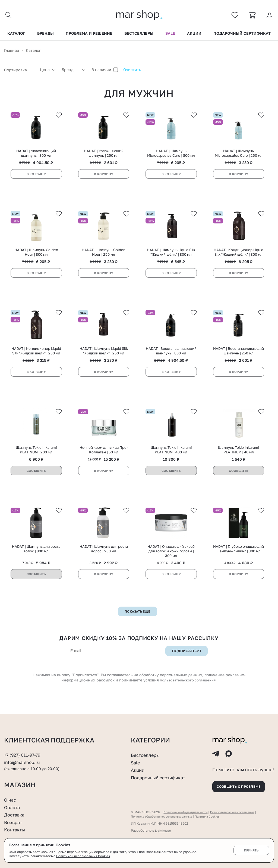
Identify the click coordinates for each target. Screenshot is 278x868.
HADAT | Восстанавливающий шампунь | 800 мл (171, 358)
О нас (11, 800)
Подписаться (187, 662)
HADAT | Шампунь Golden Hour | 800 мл (36, 257)
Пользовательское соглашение (242, 812)
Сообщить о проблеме (243, 785)
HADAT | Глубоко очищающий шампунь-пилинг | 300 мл (238, 560)
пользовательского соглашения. (188, 692)
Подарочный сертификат (242, 35)
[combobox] (19, 72)
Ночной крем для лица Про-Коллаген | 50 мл (104, 459)
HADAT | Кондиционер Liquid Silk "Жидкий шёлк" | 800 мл (238, 257)
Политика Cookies (218, 816)
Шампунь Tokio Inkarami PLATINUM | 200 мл (36, 459)
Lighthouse (164, 830)
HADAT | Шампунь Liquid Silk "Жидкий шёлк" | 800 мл (171, 257)
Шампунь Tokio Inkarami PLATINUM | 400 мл (171, 459)
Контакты (16, 829)
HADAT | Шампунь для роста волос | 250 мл (104, 560)
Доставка (15, 815)
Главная (12, 52)
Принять (251, 850)
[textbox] (19, 72)
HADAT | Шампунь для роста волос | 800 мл (36, 560)
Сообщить (36, 480)
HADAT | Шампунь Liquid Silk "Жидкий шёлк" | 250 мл (104, 358)
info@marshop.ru (23, 758)
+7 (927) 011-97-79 (23, 751)
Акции (194, 35)
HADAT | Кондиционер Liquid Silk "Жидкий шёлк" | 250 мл (36, 358)
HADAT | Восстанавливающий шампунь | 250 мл (238, 358)
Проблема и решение (89, 35)
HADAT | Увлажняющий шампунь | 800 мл (36, 157)
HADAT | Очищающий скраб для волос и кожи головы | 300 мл (171, 562)
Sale (170, 35)
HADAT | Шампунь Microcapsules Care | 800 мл (171, 157)
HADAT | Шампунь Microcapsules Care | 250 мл (239, 157)
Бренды (45, 35)
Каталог (16, 35)
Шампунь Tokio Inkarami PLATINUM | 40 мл (238, 459)
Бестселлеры (139, 35)
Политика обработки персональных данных (166, 816)
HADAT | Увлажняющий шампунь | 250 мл (104, 157)
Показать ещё (138, 623)
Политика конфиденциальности (189, 812)
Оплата (13, 807)
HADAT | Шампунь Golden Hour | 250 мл (104, 257)
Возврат (14, 822)
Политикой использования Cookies (84, 856)
